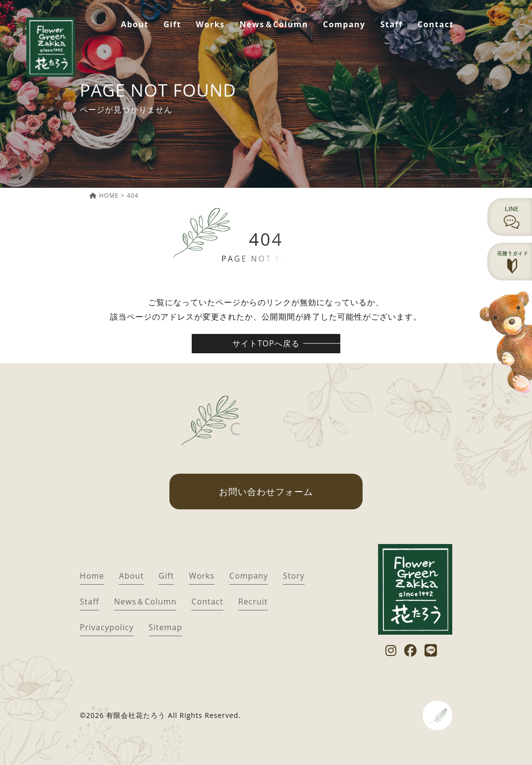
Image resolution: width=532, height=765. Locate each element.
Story (294, 576)
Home (92, 576)
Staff (392, 24)
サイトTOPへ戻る (266, 343)
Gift (172, 24)
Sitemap (165, 627)
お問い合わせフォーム (266, 492)
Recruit (253, 601)
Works (211, 24)
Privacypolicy (107, 627)
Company (344, 24)
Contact (436, 24)
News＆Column (274, 24)
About (135, 24)
